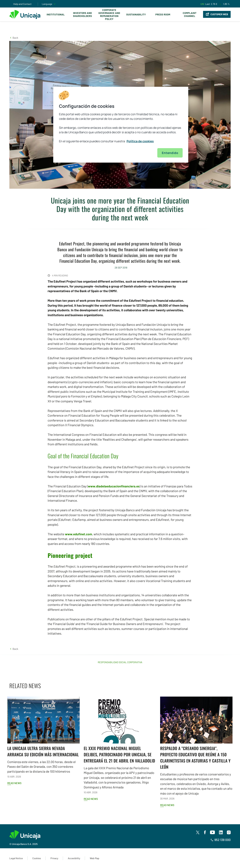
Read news (14, 783)
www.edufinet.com (78, 534)
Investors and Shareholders (82, 14)
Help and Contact (22, 4)
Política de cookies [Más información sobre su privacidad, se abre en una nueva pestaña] (140, 141)
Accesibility (74, 858)
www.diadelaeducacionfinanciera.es (114, 486)
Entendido (170, 153)
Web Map (95, 858)
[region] (121, 125)
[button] (14, 38)
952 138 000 (221, 840)
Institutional (56, 14)
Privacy (54, 858)
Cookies (37, 858)
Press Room (163, 14)
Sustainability (136, 14)
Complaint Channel (190, 14)
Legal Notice (16, 858)
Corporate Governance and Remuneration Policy (109, 14)
